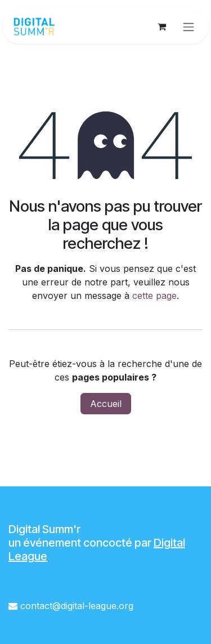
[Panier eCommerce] (161, 26)
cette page (154, 296)
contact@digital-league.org (77, 606)
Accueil (106, 404)
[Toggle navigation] (188, 26)
